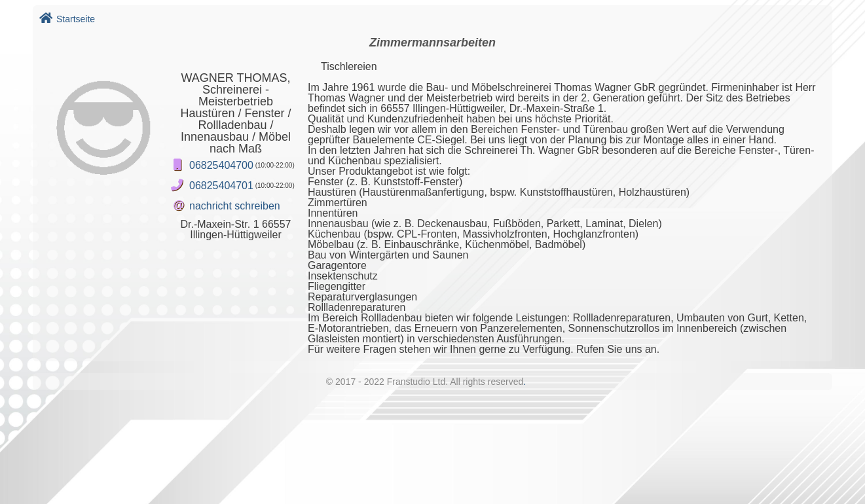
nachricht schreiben (235, 206)
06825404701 (221, 186)
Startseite (67, 19)
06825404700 (221, 165)
